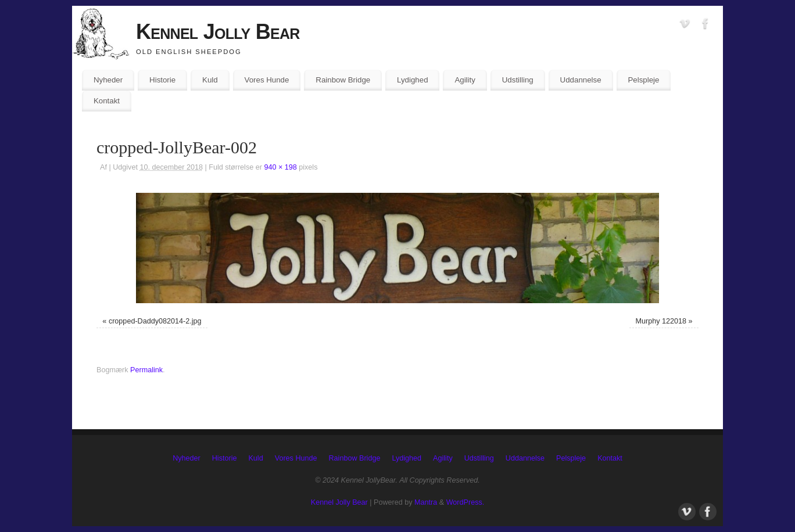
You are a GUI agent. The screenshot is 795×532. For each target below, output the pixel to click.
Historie (162, 80)
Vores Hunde (267, 80)
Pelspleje (643, 80)
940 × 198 (280, 167)
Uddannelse (581, 80)
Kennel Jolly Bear (218, 32)
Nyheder (108, 80)
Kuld (210, 80)
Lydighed (412, 80)
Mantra (426, 502)
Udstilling (518, 80)
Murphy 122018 (661, 321)
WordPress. (465, 502)
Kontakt (107, 101)
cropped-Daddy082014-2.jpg (155, 321)
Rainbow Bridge (343, 80)
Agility (465, 80)
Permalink (146, 370)
